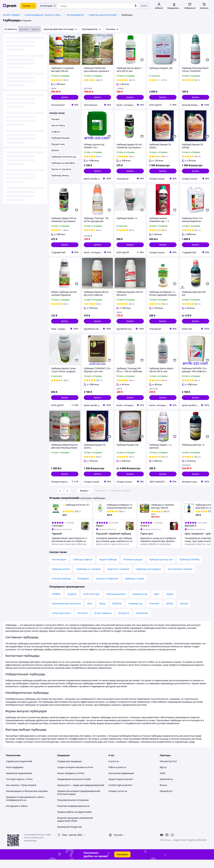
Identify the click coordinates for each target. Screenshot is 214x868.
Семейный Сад (140, 602)
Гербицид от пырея (134, 587)
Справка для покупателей (19, 770)
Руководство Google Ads (69, 835)
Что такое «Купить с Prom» (19, 787)
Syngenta (72, 602)
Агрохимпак (142, 621)
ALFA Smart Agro (91, 602)
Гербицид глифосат (83, 568)
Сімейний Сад (135, 612)
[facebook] (167, 843)
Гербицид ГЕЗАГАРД (189, 568)
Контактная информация (121, 782)
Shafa (163, 782)
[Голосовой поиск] (136, 6)
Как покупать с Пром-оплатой (21, 793)
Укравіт (170, 602)
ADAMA (170, 612)
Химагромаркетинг (116, 602)
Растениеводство (75, 15)
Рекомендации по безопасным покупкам (27, 799)
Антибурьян (83, 587)
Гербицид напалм (61, 577)
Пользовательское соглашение (73, 808)
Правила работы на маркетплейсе (75, 820)
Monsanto (83, 621)
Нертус (102, 612)
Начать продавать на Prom (71, 782)
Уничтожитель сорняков (180, 577)
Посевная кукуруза (133, 568)
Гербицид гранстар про (161, 568)
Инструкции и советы (17, 814)
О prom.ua (114, 770)
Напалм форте (59, 568)
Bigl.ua (163, 776)
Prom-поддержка (15, 776)
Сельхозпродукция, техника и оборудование (43, 15)
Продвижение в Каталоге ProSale (74, 787)
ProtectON (154, 612)
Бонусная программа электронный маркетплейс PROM (75, 828)
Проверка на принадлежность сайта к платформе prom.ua (25, 807)
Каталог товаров (11, 15)
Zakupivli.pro (166, 799)
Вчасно (163, 793)
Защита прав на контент (121, 787)
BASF (90, 612)
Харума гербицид (108, 568)
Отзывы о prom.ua (118, 799)
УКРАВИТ (56, 602)
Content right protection (121, 793)
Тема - (69, 843)
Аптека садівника (103, 621)
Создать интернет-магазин (71, 776)
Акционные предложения (19, 782)
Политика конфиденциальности (73, 814)
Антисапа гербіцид (61, 587)
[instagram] (172, 843)
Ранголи (184, 612)
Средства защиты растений (103, 15)
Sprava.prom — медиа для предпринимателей (81, 793)
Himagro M (124, 621)
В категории (48, 6)
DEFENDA (117, 612)
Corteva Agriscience (61, 621)
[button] (65, 97)
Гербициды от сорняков (88, 577)
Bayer (157, 602)
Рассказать (122, 863)
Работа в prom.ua (117, 776)
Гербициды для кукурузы (148, 577)
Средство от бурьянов (107, 587)
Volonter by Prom (168, 770)
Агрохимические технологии (66, 612)
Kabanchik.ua (166, 787)
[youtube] (162, 843)
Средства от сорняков (118, 577)
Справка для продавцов (69, 770)
